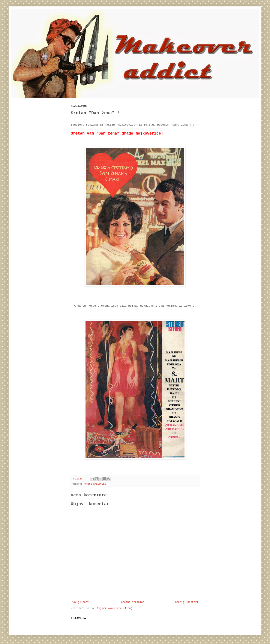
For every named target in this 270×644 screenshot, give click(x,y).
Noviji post (80, 602)
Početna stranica (132, 602)
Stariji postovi (187, 602)
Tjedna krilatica (95, 484)
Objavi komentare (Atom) (115, 608)
